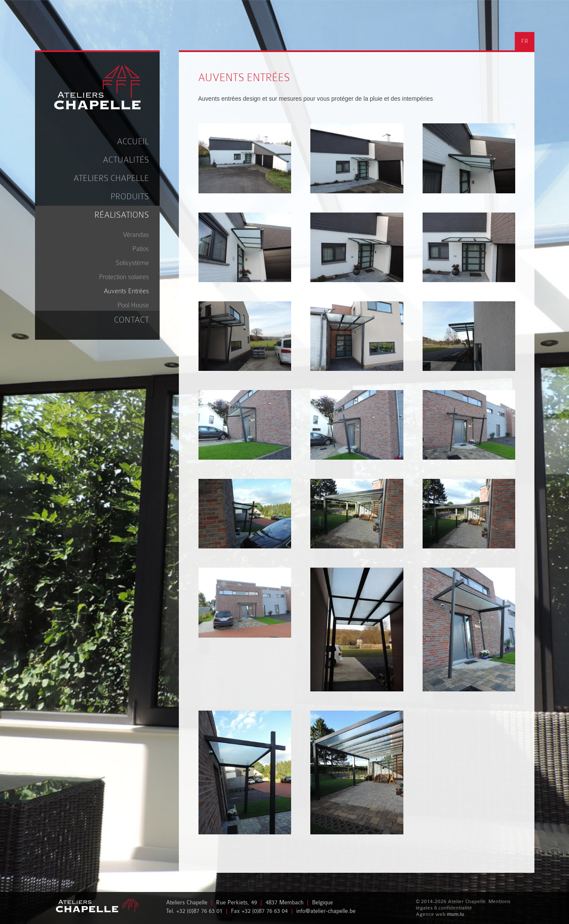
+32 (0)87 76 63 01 (199, 911)
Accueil (133, 141)
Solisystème (132, 263)
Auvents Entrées (126, 291)
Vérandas (136, 235)
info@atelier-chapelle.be (326, 911)
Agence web (431, 914)
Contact (131, 320)
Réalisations (122, 215)
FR (525, 41)
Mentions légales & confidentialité (463, 905)
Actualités (126, 160)
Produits (130, 197)
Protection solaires (124, 277)
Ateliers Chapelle (111, 178)
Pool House (133, 305)
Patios (141, 249)
